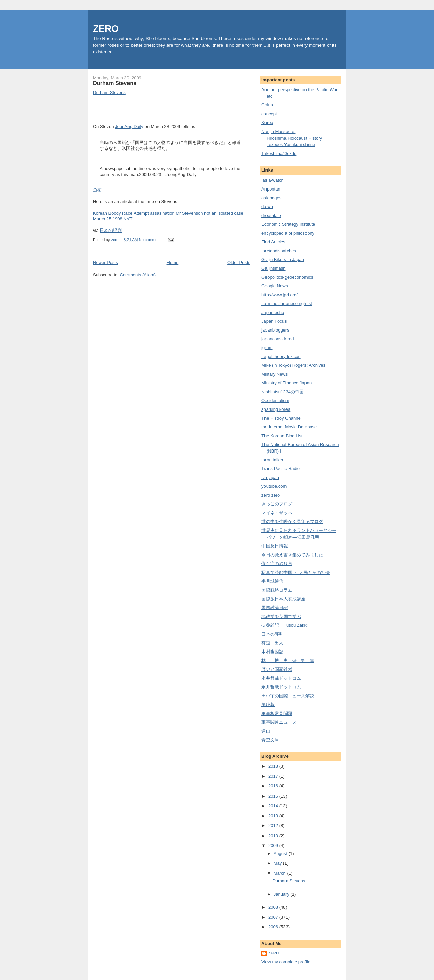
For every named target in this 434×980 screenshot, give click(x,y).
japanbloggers (275, 330)
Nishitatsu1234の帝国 (283, 392)
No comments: (152, 240)
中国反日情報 (275, 546)
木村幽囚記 (272, 652)
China (267, 105)
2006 (274, 927)
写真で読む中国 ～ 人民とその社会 (296, 572)
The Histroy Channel (282, 418)
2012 (274, 826)
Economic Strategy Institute (288, 224)
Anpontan (271, 189)
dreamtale (271, 215)
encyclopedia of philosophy (288, 233)
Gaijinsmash (274, 268)
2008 (274, 907)
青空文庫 (270, 740)
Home (173, 263)
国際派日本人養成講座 (283, 599)
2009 (274, 846)
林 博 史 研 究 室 (288, 661)
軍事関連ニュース (279, 722)
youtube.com (274, 486)
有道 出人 (272, 643)
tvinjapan (270, 477)
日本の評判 (111, 230)
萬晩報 (268, 705)
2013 (274, 816)
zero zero (271, 495)
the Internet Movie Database (289, 427)
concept (269, 114)
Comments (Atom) (138, 275)
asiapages (271, 198)
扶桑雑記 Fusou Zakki (284, 625)
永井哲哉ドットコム (281, 678)
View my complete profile (286, 962)
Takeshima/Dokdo (279, 153)
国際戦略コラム (277, 590)
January (282, 894)
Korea (267, 123)
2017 (274, 776)
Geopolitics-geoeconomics (287, 277)
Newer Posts (105, 263)
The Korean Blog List (282, 436)
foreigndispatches (279, 251)
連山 (266, 731)
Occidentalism (275, 401)
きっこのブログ (277, 504)
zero (274, 953)
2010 (274, 836)
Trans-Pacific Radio (281, 469)
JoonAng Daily (129, 127)
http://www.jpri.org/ (280, 295)
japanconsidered (278, 339)
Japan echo (273, 312)
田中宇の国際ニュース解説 (288, 696)
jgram (267, 348)
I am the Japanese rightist (287, 304)
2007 (274, 917)
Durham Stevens (115, 83)
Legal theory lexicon (281, 356)
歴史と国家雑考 (277, 669)
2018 (274, 766)
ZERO (106, 29)
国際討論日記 (275, 608)
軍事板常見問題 (277, 713)
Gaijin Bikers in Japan (283, 259)
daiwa (267, 207)
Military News (274, 374)
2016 (274, 786)
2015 (274, 796)
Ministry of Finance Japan (287, 383)
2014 (274, 806)
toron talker (272, 460)
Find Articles (273, 242)
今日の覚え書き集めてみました (292, 555)
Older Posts (239, 263)
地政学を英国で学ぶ (281, 616)
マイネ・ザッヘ (277, 513)
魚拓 (97, 190)
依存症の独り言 (277, 564)
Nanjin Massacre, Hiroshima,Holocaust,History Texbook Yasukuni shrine (292, 138)
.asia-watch (273, 180)
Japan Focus (274, 321)
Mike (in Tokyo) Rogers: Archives (293, 365)
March (280, 873)
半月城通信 (272, 581)
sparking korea (276, 409)
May (278, 863)
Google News (275, 286)
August (281, 853)
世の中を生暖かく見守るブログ (292, 522)
